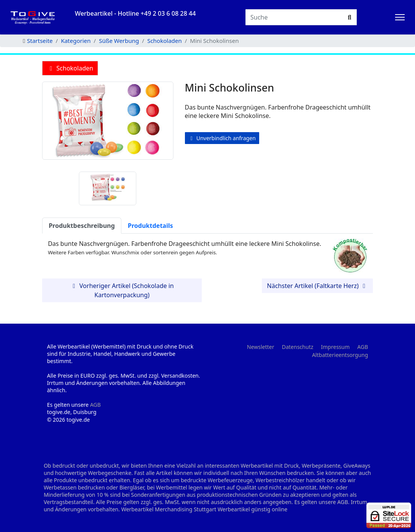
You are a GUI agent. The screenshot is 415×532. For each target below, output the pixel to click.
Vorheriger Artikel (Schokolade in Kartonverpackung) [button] (122, 290)
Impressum (335, 347)
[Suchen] (294, 17)
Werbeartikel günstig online (252, 509)
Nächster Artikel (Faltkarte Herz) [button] (317, 286)
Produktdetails (150, 226)
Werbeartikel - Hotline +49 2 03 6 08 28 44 (135, 13)
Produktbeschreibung (82, 226)
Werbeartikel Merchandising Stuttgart (169, 509)
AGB (95, 405)
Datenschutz (297, 347)
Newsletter (261, 347)
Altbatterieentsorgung (340, 355)
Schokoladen (70, 68)
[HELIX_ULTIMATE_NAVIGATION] (400, 17)
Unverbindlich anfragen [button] (222, 138)
